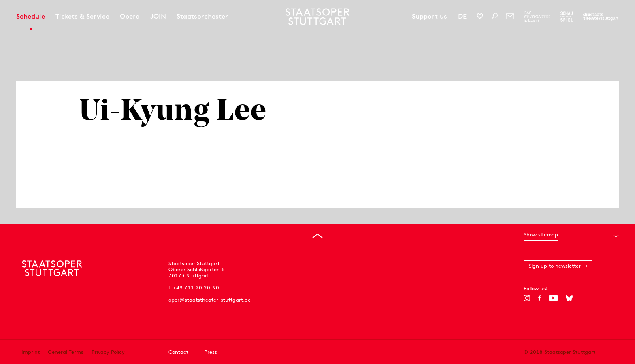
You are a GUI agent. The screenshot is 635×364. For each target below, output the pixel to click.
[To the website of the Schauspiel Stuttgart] (567, 17)
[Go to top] (317, 236)
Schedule (31, 16)
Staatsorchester (202, 16)
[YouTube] (553, 298)
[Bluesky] (569, 298)
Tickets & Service (82, 16)
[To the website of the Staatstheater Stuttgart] (601, 17)
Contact (178, 352)
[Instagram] (527, 298)
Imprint (31, 352)
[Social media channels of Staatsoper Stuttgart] (480, 16)
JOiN (158, 16)
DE (462, 16)
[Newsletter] (510, 16)
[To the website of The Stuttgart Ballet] (537, 17)
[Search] (494, 16)
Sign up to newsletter (555, 266)
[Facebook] (540, 298)
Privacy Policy (108, 352)
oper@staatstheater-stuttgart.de (210, 300)
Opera (130, 16)
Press (211, 352)
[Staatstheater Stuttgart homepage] (318, 17)
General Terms (66, 352)
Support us (429, 16)
